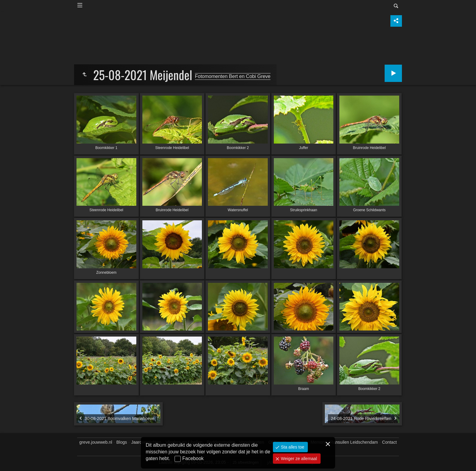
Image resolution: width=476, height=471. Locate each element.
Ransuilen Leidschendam (354, 442)
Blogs (122, 442)
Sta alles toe (292, 447)
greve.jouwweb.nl (96, 442)
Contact (389, 442)
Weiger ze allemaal (298, 459)
